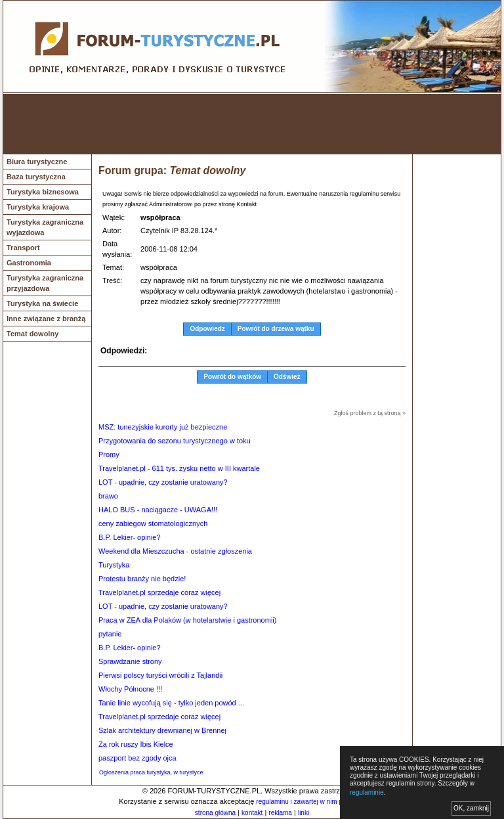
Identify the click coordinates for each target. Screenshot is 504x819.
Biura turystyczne (37, 162)
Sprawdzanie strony (130, 661)
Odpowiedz (207, 329)
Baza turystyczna (36, 177)
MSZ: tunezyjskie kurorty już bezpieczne (163, 427)
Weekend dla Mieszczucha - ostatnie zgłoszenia (175, 551)
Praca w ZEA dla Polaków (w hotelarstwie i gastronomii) (187, 620)
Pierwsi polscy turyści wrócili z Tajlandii (160, 675)
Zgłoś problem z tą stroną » (370, 413)
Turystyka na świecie (42, 303)
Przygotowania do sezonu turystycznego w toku (175, 441)
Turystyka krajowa (38, 207)
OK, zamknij (471, 808)
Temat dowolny (32, 334)
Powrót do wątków (232, 377)
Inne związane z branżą (46, 319)
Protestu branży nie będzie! (142, 579)
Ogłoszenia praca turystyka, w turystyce (151, 772)
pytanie (110, 634)
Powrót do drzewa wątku (276, 329)
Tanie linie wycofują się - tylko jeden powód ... (171, 703)
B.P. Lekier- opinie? (130, 537)
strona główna (215, 813)
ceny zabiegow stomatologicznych (153, 523)
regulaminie (367, 792)
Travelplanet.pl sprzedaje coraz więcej (159, 592)
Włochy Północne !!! (130, 689)
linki (304, 813)
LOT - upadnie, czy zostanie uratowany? (163, 482)
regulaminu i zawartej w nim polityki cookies (319, 802)
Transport (23, 248)
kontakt (252, 813)
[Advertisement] (252, 124)
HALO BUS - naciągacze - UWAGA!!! (158, 510)
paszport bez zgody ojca (137, 758)
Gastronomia (29, 263)
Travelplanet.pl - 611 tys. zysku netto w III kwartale (179, 468)
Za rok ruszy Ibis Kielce (136, 744)
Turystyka (114, 565)
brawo (108, 496)
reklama (280, 813)
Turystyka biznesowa (43, 192)
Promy (109, 454)
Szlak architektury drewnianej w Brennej (162, 730)
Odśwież (287, 377)
